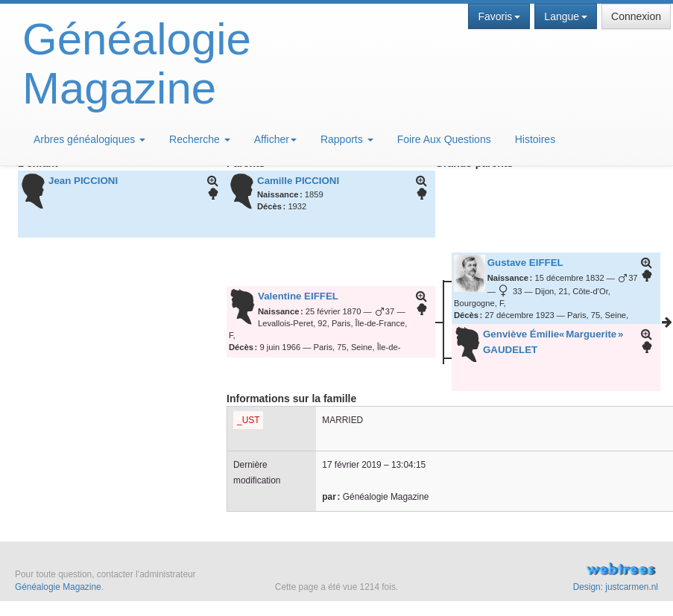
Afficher (275, 139)
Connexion (636, 16)
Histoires (535, 139)
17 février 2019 (351, 465)
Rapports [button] (347, 139)
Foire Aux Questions (444, 139)
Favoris (499, 16)
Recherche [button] (200, 139)
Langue (566, 16)
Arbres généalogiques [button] (89, 139)
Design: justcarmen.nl (616, 587)
